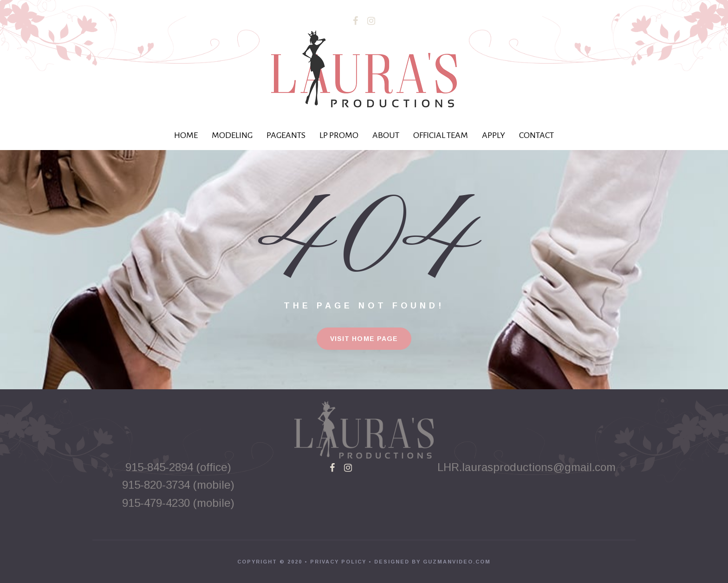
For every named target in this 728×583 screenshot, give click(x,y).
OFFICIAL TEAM (441, 135)
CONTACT (536, 135)
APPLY (494, 135)
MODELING (232, 135)
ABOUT (386, 135)
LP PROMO (339, 135)
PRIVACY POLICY (338, 562)
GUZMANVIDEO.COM (457, 562)
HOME (186, 135)
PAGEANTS (286, 135)
